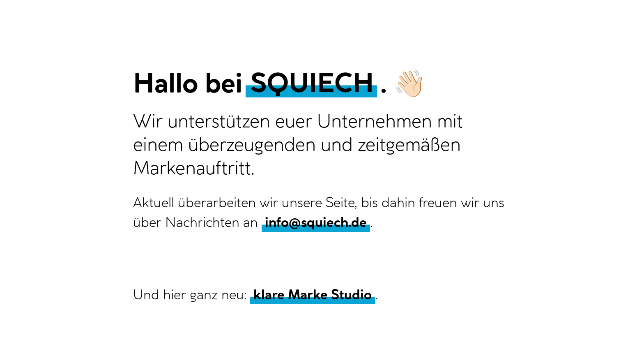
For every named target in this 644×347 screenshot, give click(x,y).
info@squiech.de (316, 222)
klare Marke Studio (313, 294)
